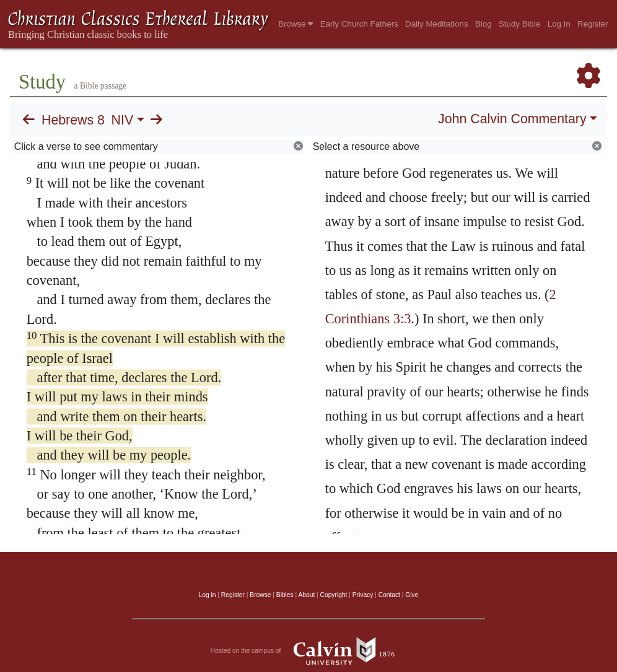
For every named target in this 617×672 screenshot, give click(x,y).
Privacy (363, 595)
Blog (484, 24)
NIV (123, 120)
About (306, 595)
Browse (295, 24)
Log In (559, 24)
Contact (389, 595)
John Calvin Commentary (512, 119)
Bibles (285, 595)
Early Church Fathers (359, 24)
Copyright (334, 595)
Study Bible (519, 24)
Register (593, 24)
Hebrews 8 (73, 120)
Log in (208, 595)
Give (412, 595)
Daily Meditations (436, 24)
